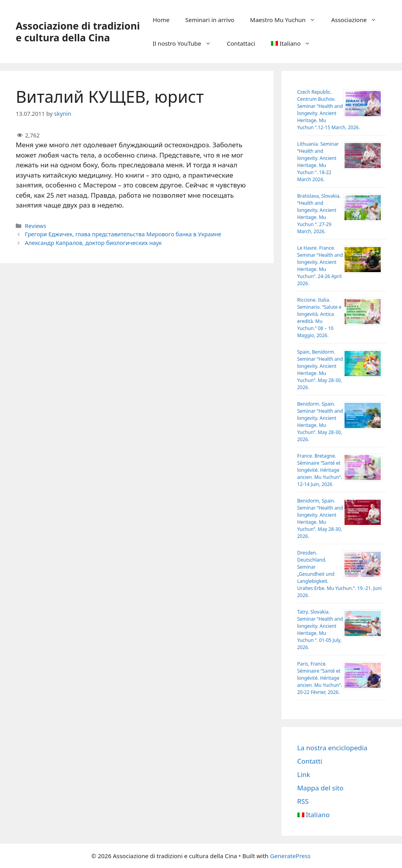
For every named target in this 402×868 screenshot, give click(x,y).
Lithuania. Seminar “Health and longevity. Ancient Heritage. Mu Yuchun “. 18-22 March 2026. (318, 162)
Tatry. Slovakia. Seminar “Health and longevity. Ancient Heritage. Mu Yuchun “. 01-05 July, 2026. (320, 630)
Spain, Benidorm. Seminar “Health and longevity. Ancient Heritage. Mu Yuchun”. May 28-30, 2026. (320, 370)
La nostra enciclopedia (332, 748)
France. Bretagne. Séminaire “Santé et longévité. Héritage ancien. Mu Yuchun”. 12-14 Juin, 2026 (320, 470)
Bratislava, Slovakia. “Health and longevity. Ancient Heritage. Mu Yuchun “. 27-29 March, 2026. (319, 214)
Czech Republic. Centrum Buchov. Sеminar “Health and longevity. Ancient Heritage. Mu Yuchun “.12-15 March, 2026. (329, 110)
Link (304, 774)
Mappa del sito (320, 788)
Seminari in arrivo (210, 20)
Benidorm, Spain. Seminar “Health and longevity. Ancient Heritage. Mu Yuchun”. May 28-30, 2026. (320, 518)
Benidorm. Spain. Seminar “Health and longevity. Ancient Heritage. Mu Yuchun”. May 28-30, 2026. (320, 422)
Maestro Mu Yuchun (287, 20)
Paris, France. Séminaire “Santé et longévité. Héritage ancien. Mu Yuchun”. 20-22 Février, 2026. (320, 678)
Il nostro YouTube (186, 43)
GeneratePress (290, 856)
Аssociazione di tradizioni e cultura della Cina (78, 32)
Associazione (358, 20)
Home (161, 20)
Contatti (310, 761)
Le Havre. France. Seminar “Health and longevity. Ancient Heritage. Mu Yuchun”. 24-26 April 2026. (320, 266)
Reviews (35, 226)
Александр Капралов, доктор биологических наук (93, 243)
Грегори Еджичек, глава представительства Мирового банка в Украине (123, 234)
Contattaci (241, 43)
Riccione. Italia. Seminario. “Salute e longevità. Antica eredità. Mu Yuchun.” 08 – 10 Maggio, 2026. (320, 318)
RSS (303, 801)
